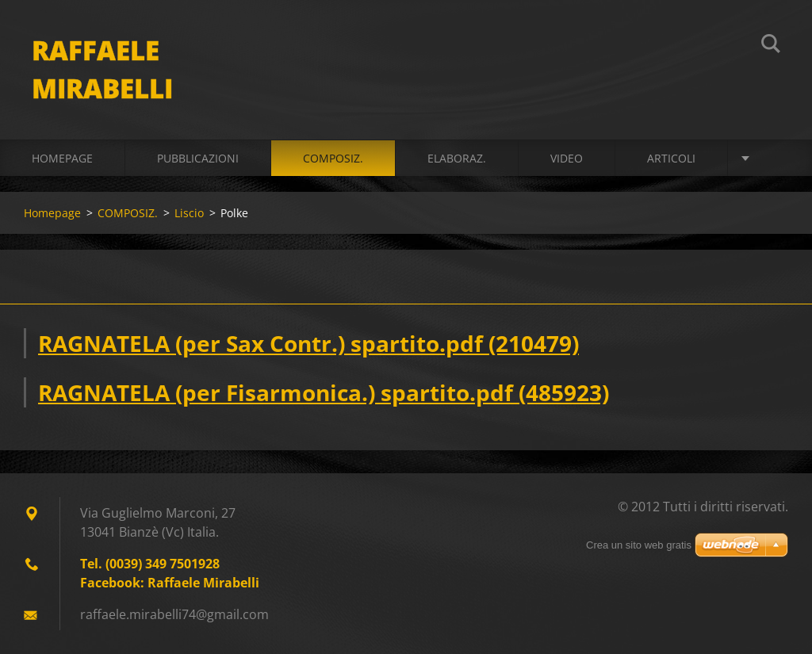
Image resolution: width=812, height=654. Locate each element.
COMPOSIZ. (333, 158)
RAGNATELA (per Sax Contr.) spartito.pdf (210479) (308, 343)
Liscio (189, 213)
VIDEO (567, 158)
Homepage (62, 158)
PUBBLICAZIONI (198, 158)
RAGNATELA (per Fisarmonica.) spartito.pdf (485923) (324, 392)
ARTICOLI (671, 158)
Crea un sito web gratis (639, 545)
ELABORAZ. (457, 158)
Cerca (771, 46)
